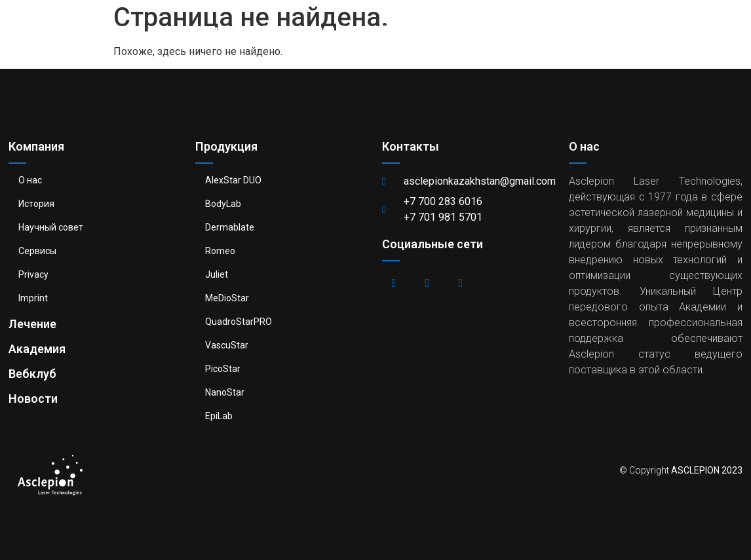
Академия (500, 29)
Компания (191, 29)
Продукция (304, 29)
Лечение (406, 29)
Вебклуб (593, 29)
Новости (680, 29)
